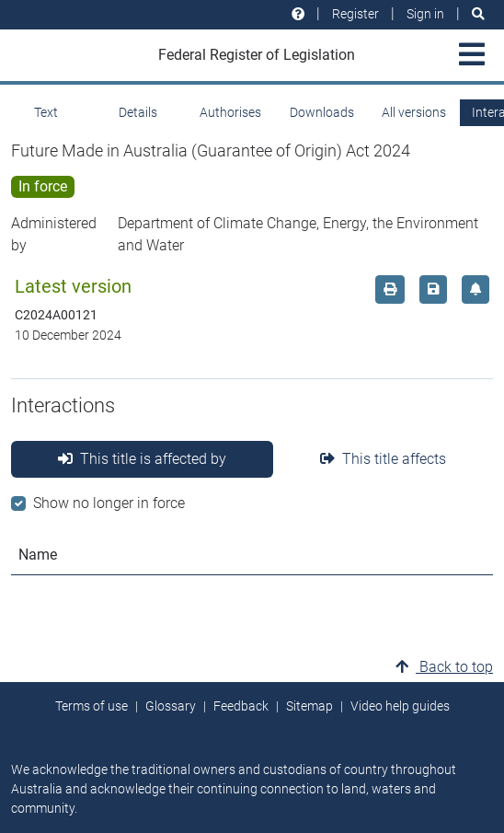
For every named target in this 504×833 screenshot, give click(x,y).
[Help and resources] (298, 14)
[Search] (478, 14)
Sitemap (309, 706)
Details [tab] (138, 112)
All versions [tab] (414, 112)
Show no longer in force (109, 503)
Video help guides (400, 706)
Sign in (425, 14)
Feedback (241, 706)
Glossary (171, 706)
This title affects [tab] (383, 459)
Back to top (444, 667)
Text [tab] (46, 112)
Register (355, 14)
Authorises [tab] (230, 112)
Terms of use (92, 706)
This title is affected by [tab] (142, 459)
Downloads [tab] (322, 112)
